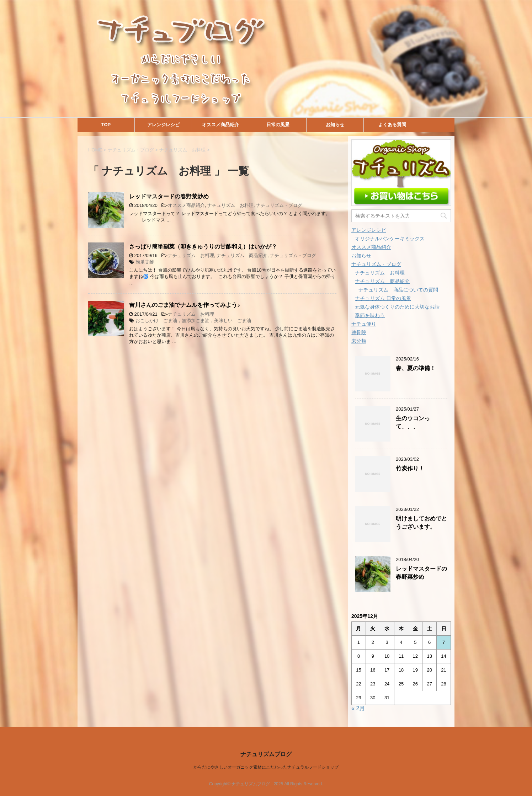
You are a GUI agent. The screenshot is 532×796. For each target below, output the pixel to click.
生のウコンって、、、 (413, 422)
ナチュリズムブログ (266, 754)
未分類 (359, 341)
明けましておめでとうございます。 (421, 523)
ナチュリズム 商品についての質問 (398, 290)
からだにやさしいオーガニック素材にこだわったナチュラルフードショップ (266, 767)
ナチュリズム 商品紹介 (242, 255)
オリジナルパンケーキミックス (390, 239)
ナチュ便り (364, 324)
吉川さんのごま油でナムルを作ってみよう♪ (185, 305)
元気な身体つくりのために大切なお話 (397, 307)
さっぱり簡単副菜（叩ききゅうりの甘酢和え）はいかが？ (203, 247)
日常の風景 (278, 125)
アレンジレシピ (163, 125)
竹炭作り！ (410, 468)
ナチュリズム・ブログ (279, 205)
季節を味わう (370, 315)
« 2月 (358, 708)
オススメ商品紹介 (220, 125)
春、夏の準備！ (416, 368)
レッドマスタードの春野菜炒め (169, 196)
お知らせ (335, 125)
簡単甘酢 (145, 262)
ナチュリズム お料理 (230, 205)
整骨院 (359, 332)
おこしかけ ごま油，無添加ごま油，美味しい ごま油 (193, 320)
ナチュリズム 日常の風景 (383, 298)
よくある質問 (392, 125)
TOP (106, 125)
